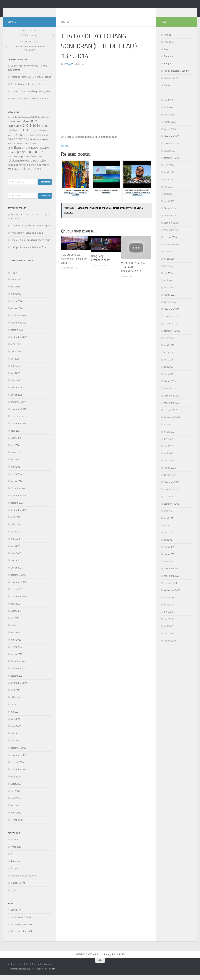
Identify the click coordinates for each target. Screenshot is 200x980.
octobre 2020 (17, 767)
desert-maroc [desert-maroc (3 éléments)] (36, 135)
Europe (14, 873)
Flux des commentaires (22, 929)
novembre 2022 (18, 587)
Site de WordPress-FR (22, 936)
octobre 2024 (17, 421)
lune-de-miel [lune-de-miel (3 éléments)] (21, 148)
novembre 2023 (18, 500)
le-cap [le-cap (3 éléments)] (45, 144)
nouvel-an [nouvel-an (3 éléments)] (12, 157)
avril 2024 (15, 464)
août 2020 (16, 781)
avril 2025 (15, 378)
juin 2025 (15, 363)
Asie (13, 859)
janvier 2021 (17, 745)
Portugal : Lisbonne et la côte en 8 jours (30, 103)
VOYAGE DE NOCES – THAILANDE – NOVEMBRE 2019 (133, 272)
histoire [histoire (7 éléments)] (19, 144)
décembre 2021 (18, 666)
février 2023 (17, 565)
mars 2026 (16, 299)
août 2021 (16, 695)
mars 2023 (16, 558)
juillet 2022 (16, 616)
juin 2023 (15, 536)
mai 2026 (15, 284)
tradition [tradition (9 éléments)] (24, 173)
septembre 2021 (19, 688)
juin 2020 (15, 796)
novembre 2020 (18, 760)
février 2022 (17, 652)
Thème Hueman (48, 973)
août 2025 (16, 349)
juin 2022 (15, 623)
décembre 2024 (18, 407)
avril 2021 (15, 724)
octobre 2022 (17, 594)
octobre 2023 (17, 508)
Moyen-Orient (18, 888)
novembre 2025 (18, 327)
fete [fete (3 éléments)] (28, 140)
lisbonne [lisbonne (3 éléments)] (11, 148)
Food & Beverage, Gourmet (24, 880)
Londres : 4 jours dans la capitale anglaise (30, 96)
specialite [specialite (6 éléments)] (36, 169)
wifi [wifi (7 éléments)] (39, 173)
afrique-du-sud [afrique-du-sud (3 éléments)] (14, 122)
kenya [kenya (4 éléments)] (33, 144)
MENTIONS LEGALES (87, 959)
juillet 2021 (16, 702)
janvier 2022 (17, 659)
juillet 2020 (16, 789)
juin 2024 (15, 450)
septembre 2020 (19, 774)
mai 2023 (15, 544)
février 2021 (17, 738)
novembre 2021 (18, 673)
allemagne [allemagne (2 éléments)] (25, 122)
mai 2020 (15, 803)
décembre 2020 (18, 753)
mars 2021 (16, 731)
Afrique (14, 844)
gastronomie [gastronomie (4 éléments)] (42, 140)
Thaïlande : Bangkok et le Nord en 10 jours (31, 82)
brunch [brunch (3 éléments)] (11, 126)
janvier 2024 (17, 486)
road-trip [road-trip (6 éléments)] (30, 165)
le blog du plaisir (30, 11)
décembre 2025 (18, 320)
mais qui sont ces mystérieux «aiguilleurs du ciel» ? (74, 263)
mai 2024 (15, 457)
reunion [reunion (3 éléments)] (21, 166)
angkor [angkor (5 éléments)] (33, 121)
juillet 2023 (16, 529)
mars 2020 (16, 817)
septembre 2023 (19, 515)
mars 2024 (16, 472)
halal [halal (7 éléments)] (11, 144)
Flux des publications (21, 922)
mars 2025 (16, 385)
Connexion (16, 915)
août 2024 (16, 435)
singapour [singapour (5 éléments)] (25, 169)
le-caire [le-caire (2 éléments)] (39, 144)
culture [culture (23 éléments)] (23, 134)
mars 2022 (16, 644)
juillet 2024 (16, 443)
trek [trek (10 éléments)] (33, 173)
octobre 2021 (17, 680)
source (65, 151)
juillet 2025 (16, 356)
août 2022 (16, 608)
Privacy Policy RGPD (114, 959)
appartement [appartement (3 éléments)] (43, 122)
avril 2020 (15, 810)
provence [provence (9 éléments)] (27, 161)
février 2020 (17, 825)
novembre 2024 (18, 414)
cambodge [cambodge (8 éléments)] (21, 126)
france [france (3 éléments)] (33, 140)
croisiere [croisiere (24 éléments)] (31, 130)
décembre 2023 (18, 493)
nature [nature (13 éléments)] (44, 152)
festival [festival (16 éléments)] (20, 139)
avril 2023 (15, 551)
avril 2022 (15, 637)
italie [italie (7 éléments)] (27, 144)
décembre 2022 (18, 580)
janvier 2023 (17, 572)
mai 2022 (15, 630)
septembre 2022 (19, 601)
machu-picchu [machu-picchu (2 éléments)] (33, 148)
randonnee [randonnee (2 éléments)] (38, 161)
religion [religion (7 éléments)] (12, 165)
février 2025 (17, 392)
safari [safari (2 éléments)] (37, 166)
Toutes (65, 27)
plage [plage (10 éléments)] (21, 157)
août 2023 (16, 522)
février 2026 (17, 306)
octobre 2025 (17, 335)
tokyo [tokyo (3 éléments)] (16, 174)
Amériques (16, 852)
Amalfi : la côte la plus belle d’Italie (27, 89)
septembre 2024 (19, 428)
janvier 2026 (17, 313)
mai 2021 (15, 717)
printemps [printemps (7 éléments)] (14, 161)
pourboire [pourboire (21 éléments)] (34, 156)
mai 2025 (15, 371)
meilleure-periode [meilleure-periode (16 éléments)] (23, 152)
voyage (69, 69)
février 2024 (17, 479)
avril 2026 (15, 291)
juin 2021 (15, 709)
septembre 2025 (19, 342)
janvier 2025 (17, 399)
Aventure (15, 866)
